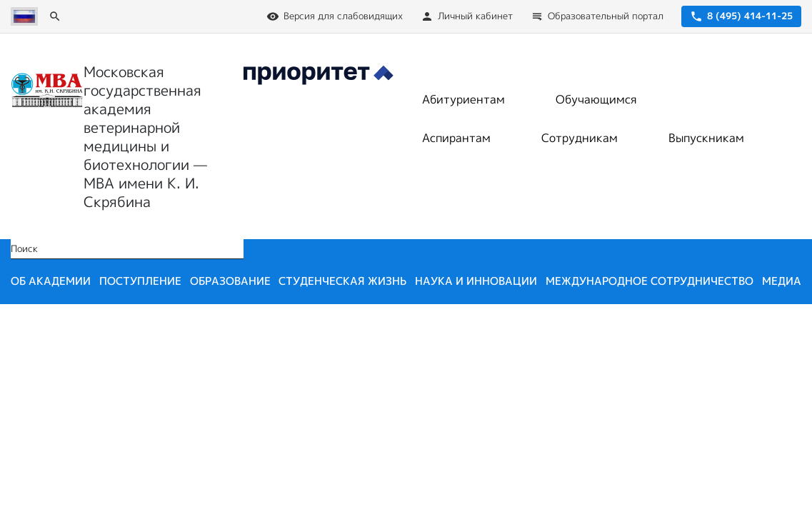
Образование (230, 281)
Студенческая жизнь (342, 281)
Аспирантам (456, 138)
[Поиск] (55, 16)
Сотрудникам (580, 138)
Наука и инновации (476, 281)
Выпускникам (706, 138)
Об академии (51, 281)
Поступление (140, 281)
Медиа (782, 281)
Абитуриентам (463, 99)
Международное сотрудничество (650, 281)
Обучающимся (596, 99)
